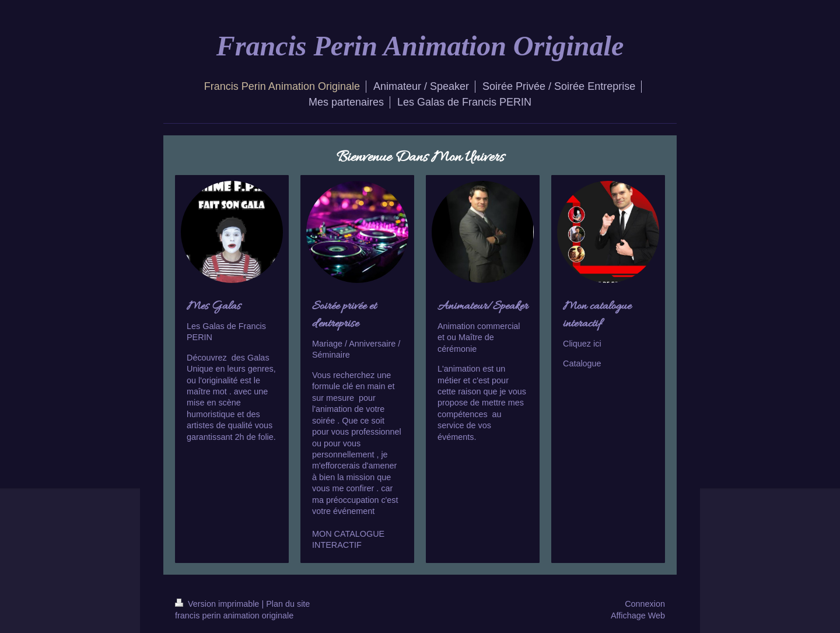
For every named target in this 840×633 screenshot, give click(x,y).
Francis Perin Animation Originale (420, 46)
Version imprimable (218, 604)
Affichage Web (638, 615)
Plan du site (288, 604)
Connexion (645, 604)
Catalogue (582, 363)
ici (597, 344)
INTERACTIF (337, 545)
